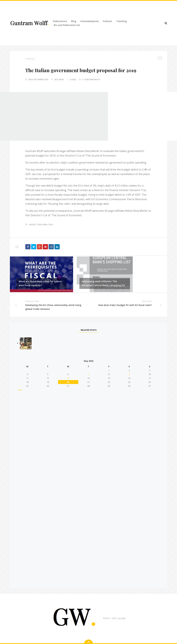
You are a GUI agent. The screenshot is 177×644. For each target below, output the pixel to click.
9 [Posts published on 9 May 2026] (129, 374)
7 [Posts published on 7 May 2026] (88, 374)
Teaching (121, 21)
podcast (31, 59)
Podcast (107, 21)
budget (33, 224)
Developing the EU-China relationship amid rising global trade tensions (53, 307)
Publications (60, 21)
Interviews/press (90, 21)
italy (51, 224)
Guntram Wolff (92, 79)
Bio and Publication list (67, 25)
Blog (74, 21)
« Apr (20, 390)
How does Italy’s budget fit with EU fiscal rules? (125, 305)
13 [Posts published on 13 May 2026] (68, 378)
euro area (42, 224)
